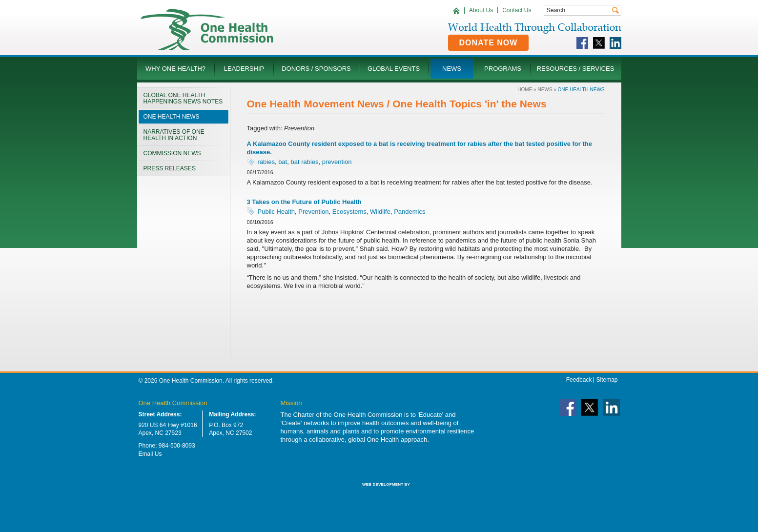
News (545, 90)
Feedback (579, 380)
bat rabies (304, 162)
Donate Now (489, 43)
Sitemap (607, 380)
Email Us (150, 454)
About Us (481, 10)
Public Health (277, 212)
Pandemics (410, 212)
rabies (266, 162)
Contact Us (517, 10)
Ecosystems (349, 212)
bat (283, 162)
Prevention (313, 212)
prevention (337, 162)
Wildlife (380, 212)
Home (525, 90)
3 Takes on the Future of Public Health (304, 202)
